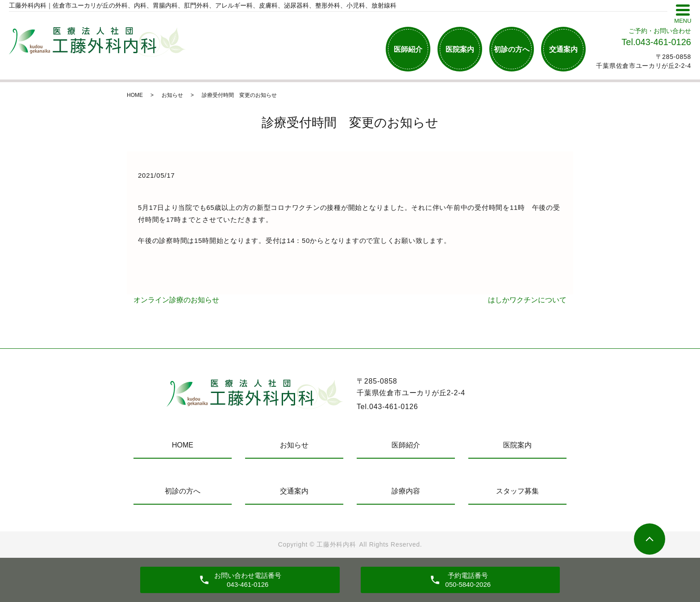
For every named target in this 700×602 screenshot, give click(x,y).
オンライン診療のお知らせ (176, 300)
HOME (135, 95)
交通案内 (563, 49)
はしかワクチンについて (527, 300)
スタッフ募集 (517, 491)
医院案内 (460, 49)
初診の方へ (512, 49)
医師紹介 (408, 49)
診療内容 (406, 491)
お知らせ (172, 95)
